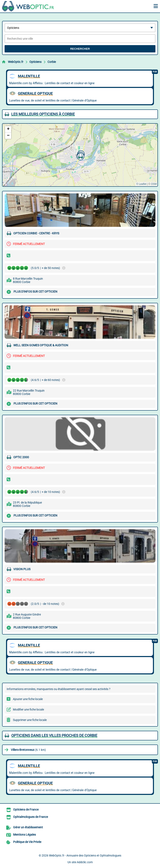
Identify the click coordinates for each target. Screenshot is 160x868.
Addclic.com (85, 862)
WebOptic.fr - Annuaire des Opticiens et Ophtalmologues (85, 855)
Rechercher (80, 49)
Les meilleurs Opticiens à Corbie (43, 114)
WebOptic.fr (16, 62)
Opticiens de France (26, 810)
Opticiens (35, 62)
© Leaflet (141, 184)
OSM (154, 184)
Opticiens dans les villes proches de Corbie (54, 735)
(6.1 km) (28, 750)
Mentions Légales (24, 835)
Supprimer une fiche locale (30, 720)
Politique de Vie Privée (27, 842)
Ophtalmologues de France (31, 817)
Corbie (52, 62)
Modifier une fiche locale (28, 709)
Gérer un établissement (28, 827)
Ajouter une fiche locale (28, 699)
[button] (80, 156)
